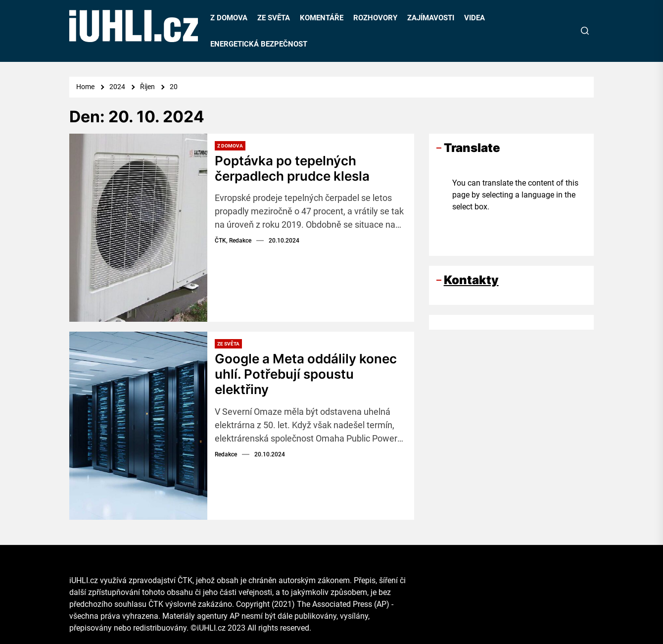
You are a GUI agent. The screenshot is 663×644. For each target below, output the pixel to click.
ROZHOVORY (375, 18)
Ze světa (228, 344)
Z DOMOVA (229, 18)
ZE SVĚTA (274, 18)
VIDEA (474, 18)
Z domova (230, 146)
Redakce (226, 454)
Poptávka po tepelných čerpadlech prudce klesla (292, 168)
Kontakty (471, 280)
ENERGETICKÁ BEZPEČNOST (259, 44)
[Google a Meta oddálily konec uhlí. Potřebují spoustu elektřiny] (138, 426)
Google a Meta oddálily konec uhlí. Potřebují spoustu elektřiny (306, 374)
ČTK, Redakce (233, 241)
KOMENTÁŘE (322, 18)
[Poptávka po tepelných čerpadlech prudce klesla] (138, 228)
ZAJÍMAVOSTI (431, 18)
